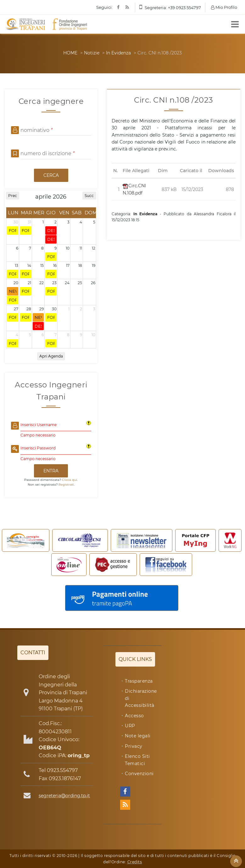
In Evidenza (118, 53)
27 (16, 309)
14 (29, 265)
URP (130, 726)
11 (81, 248)
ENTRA (51, 471)
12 (94, 248)
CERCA (51, 175)
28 (29, 309)
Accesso (134, 716)
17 (68, 265)
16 (55, 265)
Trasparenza (139, 681)
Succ (89, 196)
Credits (135, 862)
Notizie (92, 53)
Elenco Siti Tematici (137, 760)
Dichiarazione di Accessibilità (141, 698)
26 (93, 283)
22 (42, 283)
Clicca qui (70, 480)
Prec (13, 196)
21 (29, 283)
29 (42, 309)
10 (68, 248)
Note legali (138, 736)
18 (80, 265)
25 (80, 283)
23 (54, 283)
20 (16, 283)
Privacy (134, 746)
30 (16, 222)
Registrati (66, 485)
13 (17, 265)
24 (67, 283)
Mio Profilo (224, 7)
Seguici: (104, 7)
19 (94, 265)
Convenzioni (139, 774)
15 (42, 265)
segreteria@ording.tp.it (64, 796)
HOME (70, 53)
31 (29, 222)
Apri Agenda (51, 356)
